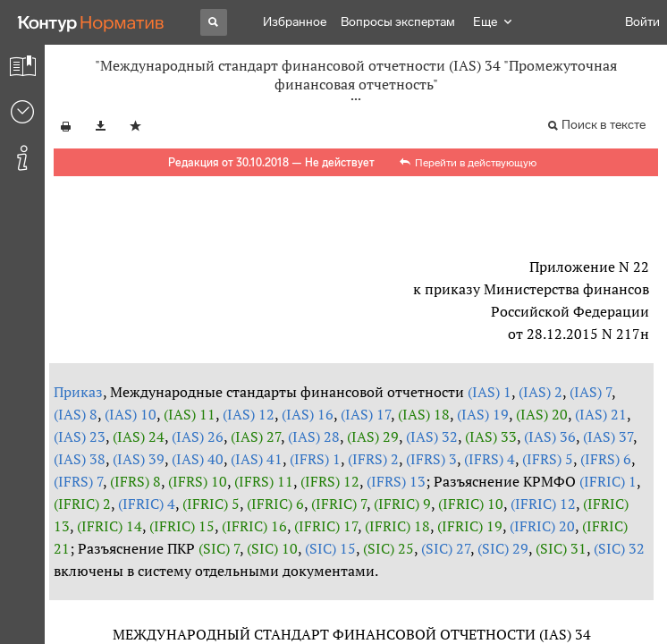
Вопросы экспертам (398, 22)
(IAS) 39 (139, 459)
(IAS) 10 (131, 414)
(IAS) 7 (591, 392)
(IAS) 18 (424, 414)
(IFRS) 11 (264, 481)
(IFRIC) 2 (82, 504)
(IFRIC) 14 (110, 526)
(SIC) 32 (619, 548)
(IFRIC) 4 (147, 504)
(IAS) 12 (249, 414)
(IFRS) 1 (315, 459)
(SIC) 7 (219, 548)
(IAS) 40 (198, 459)
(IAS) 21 (601, 414)
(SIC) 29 (503, 548)
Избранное (295, 22)
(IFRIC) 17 (326, 526)
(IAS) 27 (256, 436)
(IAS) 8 (76, 414)
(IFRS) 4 (490, 459)
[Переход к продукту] (91, 22)
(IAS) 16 (308, 414)
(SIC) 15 (330, 548)
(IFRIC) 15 (182, 526)
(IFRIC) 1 (608, 481)
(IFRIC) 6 (275, 504)
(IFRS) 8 (135, 481)
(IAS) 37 (608, 436)
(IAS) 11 (190, 414)
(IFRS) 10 (198, 481)
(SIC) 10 (272, 548)
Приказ (78, 392)
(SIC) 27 (446, 548)
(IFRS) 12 (330, 481)
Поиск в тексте (604, 125)
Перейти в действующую (476, 163)
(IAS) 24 (139, 436)
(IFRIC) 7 (339, 504)
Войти (642, 22)
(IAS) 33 (491, 436)
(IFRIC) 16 (254, 526)
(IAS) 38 (80, 459)
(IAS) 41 (257, 459)
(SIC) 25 (388, 548)
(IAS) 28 (314, 436)
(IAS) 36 (550, 436)
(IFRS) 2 (373, 459)
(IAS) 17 (366, 414)
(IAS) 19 (483, 414)
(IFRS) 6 (606, 459)
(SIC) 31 (561, 548)
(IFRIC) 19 (470, 526)
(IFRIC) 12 (543, 504)
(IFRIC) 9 (402, 504)
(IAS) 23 (80, 436)
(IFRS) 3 (431, 459)
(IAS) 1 (490, 392)
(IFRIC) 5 (211, 504)
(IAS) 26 (198, 436)
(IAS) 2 (540, 392)
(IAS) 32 (432, 436)
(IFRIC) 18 (397, 526)
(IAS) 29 (373, 436)
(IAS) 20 (542, 414)
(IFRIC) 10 (471, 504)
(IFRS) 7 (78, 481)
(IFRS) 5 (548, 459)
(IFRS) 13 (396, 481)
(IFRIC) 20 (542, 526)
